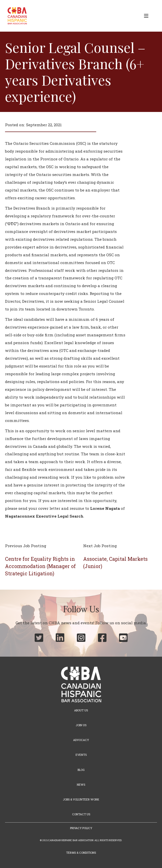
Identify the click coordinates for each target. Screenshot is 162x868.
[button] (146, 16)
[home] (16, 16)
